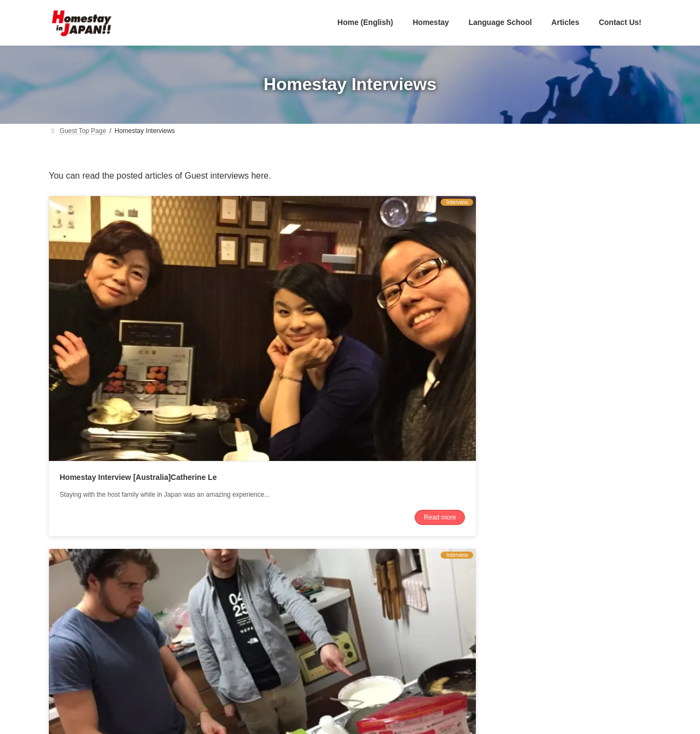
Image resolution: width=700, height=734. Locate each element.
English (297, 603)
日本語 (296, 619)
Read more (202, 401)
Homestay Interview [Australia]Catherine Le (138, 330)
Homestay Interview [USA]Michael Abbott (546, 330)
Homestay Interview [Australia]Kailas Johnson (349, 330)
